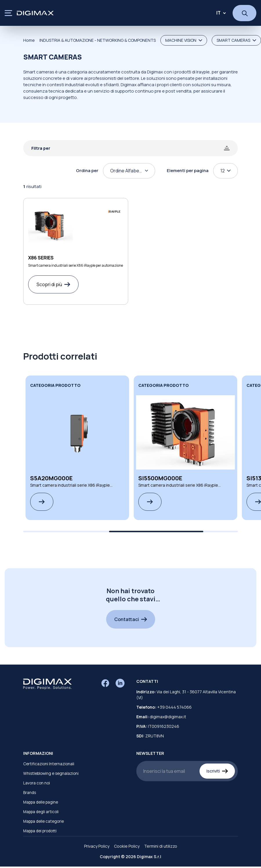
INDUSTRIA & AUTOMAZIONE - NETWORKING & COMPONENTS (98, 40)
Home (29, 40)
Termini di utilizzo (161, 846)
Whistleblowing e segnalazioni (51, 773)
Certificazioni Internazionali (49, 764)
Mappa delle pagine (41, 802)
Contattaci (131, 619)
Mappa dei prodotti (40, 831)
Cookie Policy (127, 846)
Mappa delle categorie (43, 821)
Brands (30, 793)
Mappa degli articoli (41, 812)
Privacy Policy (97, 846)
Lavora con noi (37, 783)
